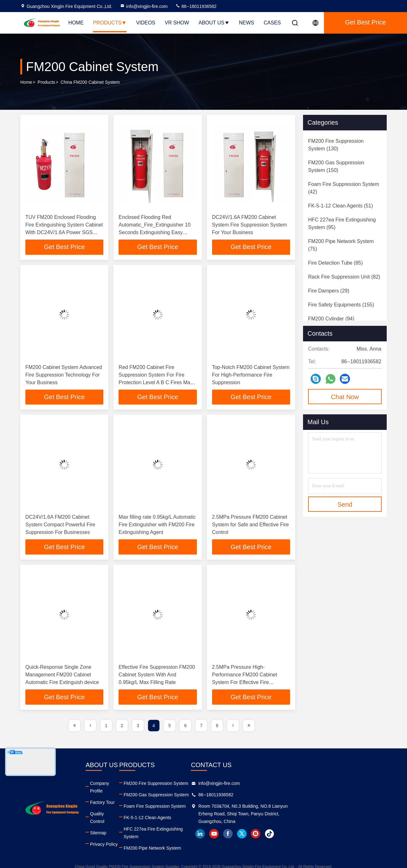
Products (110, 23)
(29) (329, 291)
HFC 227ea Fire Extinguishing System (216, 829)
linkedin (289, 834)
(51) (341, 206)
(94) (331, 319)
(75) (341, 245)
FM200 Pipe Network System (207, 841)
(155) (341, 305)
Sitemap (124, 818)
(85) (336, 263)
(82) (344, 277)
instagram (345, 834)
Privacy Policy (129, 829)
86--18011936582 (196, 6)
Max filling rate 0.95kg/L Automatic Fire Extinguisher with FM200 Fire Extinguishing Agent (157, 525)
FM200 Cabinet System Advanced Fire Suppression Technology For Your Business (64, 375)
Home (76, 23)
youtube (303, 834)
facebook (317, 834)
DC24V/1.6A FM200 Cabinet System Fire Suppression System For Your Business (250, 225)
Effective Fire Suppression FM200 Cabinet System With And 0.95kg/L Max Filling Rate (157, 675)
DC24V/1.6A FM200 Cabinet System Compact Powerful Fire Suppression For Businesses (60, 525)
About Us (214, 23)
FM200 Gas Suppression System (211, 795)
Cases (272, 23)
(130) (336, 145)
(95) (342, 224)
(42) (344, 188)
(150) (336, 166)
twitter (331, 834)
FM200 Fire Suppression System (211, 784)
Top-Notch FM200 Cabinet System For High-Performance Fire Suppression (251, 375)
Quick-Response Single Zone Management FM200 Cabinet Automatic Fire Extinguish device (62, 675)
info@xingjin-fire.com (144, 6)
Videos (145, 23)
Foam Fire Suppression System (210, 806)
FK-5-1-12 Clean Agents (203, 818)
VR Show (177, 23)
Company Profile (132, 784)
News (247, 23)
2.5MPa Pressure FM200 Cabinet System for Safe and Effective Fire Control (250, 525)
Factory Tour (128, 795)
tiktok (359, 834)
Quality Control (130, 806)
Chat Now (345, 397)
